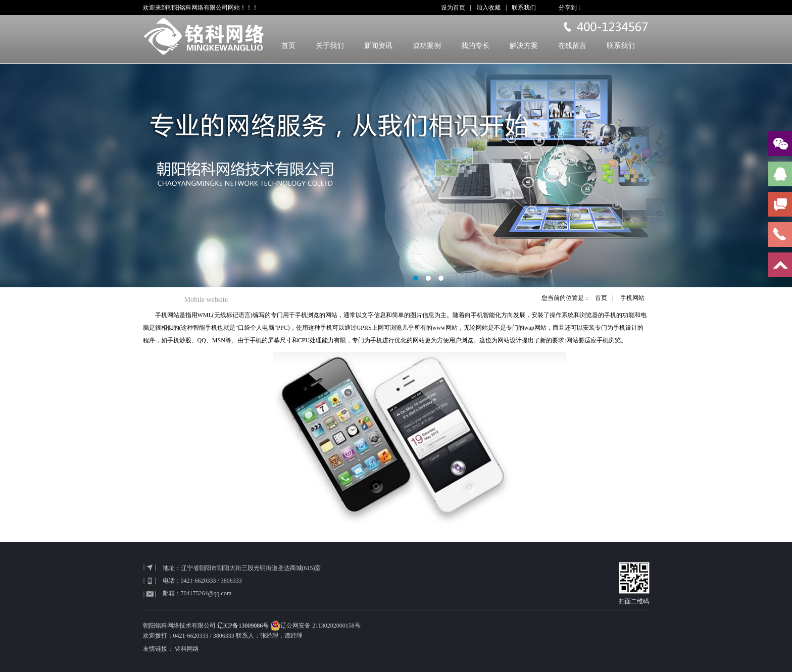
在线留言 (572, 46)
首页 (288, 46)
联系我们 (524, 8)
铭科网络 (187, 649)
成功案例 (427, 46)
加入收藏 (488, 8)
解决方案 (524, 46)
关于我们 (330, 46)
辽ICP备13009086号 (243, 626)
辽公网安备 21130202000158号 (315, 626)
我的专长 (475, 46)
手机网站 (632, 298)
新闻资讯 (378, 46)
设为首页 (453, 8)
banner (396, 175)
